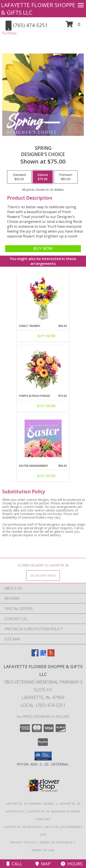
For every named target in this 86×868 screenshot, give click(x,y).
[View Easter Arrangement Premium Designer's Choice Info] (43, 438)
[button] (73, 26)
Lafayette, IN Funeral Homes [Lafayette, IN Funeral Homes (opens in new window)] (30, 804)
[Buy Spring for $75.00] (43, 249)
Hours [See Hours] (72, 864)
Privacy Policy (23, 842)
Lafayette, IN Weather (23, 827)
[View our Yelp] (51, 655)
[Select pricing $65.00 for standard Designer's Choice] (19, 177)
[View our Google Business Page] (43, 655)
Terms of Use (43, 850)
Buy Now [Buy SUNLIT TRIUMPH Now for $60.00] (46, 336)
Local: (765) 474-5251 (43, 705)
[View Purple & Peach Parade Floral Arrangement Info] (43, 368)
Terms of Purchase (56, 842)
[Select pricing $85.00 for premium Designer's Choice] (66, 177)
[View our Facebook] (35, 655)
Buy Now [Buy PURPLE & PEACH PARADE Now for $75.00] (46, 406)
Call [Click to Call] (14, 864)
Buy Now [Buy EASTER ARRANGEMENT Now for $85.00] (46, 476)
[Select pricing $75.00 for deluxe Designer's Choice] (43, 177)
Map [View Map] (43, 864)
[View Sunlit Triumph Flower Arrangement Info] (43, 298)
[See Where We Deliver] (43, 575)
